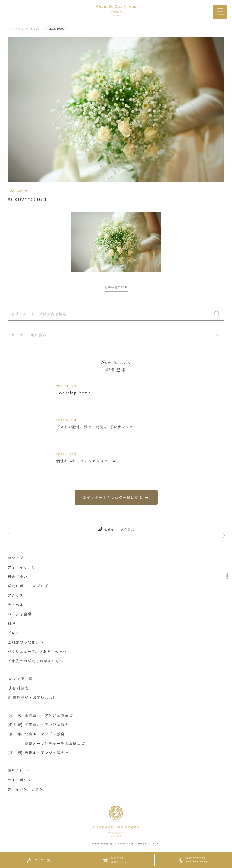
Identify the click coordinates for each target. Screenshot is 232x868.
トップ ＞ (12, 29)
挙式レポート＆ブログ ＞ (32, 29)
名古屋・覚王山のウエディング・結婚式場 (123, 844)
